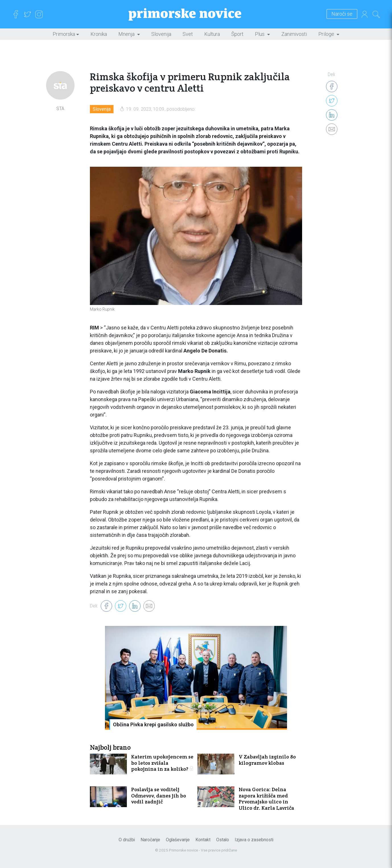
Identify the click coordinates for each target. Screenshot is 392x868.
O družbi (127, 840)
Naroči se (342, 14)
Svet (188, 34)
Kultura (212, 34)
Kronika (99, 34)
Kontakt (203, 840)
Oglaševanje (178, 840)
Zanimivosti (294, 34)
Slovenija (161, 34)
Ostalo (223, 840)
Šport (237, 34)
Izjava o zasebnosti (254, 840)
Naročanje (150, 840)
